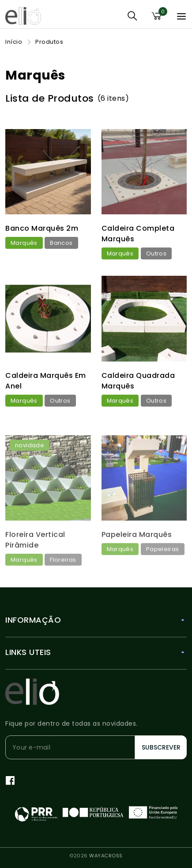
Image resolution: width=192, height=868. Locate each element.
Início (14, 42)
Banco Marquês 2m (42, 228)
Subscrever (161, 747)
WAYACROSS (106, 856)
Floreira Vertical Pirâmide (35, 571)
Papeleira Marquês (137, 566)
